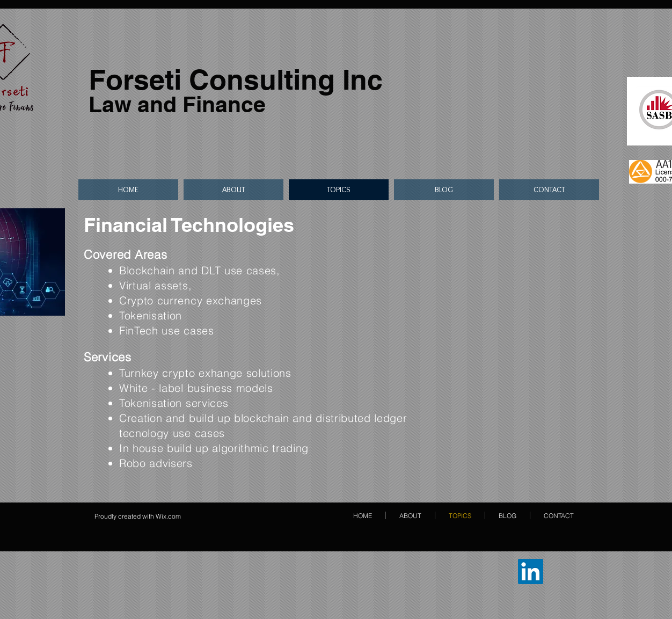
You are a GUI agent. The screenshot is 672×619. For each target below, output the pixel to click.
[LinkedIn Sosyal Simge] (531, 571)
